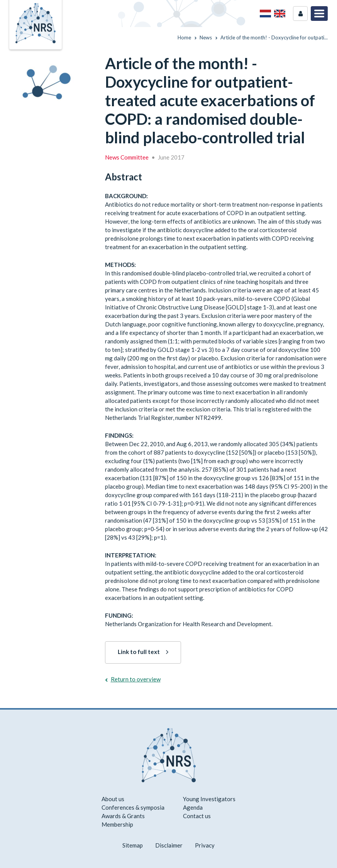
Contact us (197, 816)
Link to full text (139, 652)
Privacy (205, 845)
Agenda (193, 807)
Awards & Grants (123, 816)
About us (113, 799)
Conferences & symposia (133, 807)
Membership (117, 824)
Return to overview (136, 679)
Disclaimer (169, 845)
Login (300, 14)
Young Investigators (209, 799)
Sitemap (133, 845)
